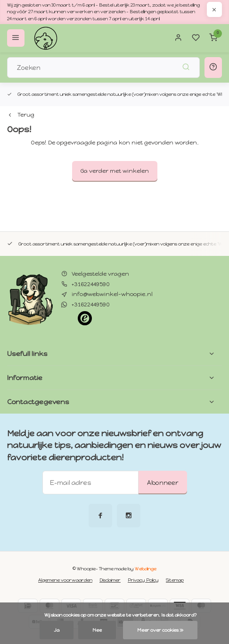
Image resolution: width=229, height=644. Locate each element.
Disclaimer (110, 580)
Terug (21, 115)
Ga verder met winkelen (115, 171)
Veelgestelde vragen (100, 274)
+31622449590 (91, 284)
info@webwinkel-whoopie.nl (112, 294)
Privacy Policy (143, 580)
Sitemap (175, 580)
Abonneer (163, 483)
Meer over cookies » (160, 630)
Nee (97, 630)
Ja (57, 630)
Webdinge (146, 569)
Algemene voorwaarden (65, 580)
